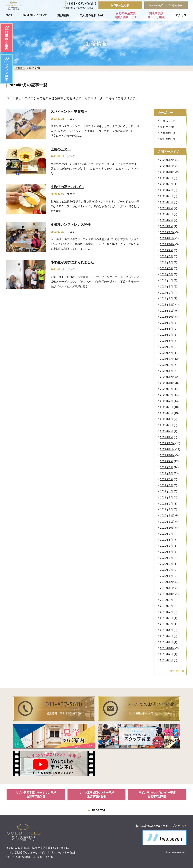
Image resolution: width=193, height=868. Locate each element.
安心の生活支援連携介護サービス (126, 15)
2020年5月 (167, 558)
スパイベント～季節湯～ (69, 112)
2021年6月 (167, 479)
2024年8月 (167, 256)
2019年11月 (167, 588)
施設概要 (63, 15)
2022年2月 (167, 431)
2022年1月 (167, 437)
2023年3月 (167, 359)
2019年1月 (167, 642)
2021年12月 (167, 443)
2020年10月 (167, 528)
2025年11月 (167, 166)
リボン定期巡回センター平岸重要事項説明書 (96, 795)
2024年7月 (167, 262)
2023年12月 (167, 305)
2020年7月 (167, 546)
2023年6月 (167, 341)
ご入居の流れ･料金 (92, 15)
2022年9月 (167, 389)
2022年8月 (167, 395)
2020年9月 (167, 534)
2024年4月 (167, 281)
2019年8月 (167, 606)
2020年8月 (167, 540)
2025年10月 (167, 172)
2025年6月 (167, 196)
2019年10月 (167, 594)
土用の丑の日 (61, 149)
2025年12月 (167, 160)
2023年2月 (167, 365)
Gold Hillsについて (35, 15)
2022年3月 (167, 425)
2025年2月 (167, 220)
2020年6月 (167, 552)
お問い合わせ (120, 5)
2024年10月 (167, 244)
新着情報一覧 (177, 671)
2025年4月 (167, 208)
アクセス (181, 15)
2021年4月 (167, 491)
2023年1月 (167, 371)
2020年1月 (167, 576)
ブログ (71, 119)
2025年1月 (167, 226)
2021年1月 (167, 510)
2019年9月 (167, 600)
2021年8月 (167, 467)
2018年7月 (167, 654)
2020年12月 (167, 516)
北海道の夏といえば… (67, 187)
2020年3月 (167, 564)
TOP (9, 15)
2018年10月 (167, 648)
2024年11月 (167, 238)
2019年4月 (167, 630)
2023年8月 (167, 329)
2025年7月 (167, 190)
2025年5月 (167, 202)
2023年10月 (167, 317)
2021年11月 (167, 449)
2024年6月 (167, 268)
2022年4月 (167, 419)
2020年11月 (167, 522)
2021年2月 (167, 504)
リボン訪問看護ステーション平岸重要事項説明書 (36, 795)
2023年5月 (167, 347)
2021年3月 (167, 498)
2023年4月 (167, 353)
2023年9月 (167, 323)
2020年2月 (167, 570)
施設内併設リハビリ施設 (156, 15)
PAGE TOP (96, 810)
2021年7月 (167, 473)
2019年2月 (167, 636)
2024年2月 (167, 293)
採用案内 (165, 139)
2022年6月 (167, 407)
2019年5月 (167, 624)
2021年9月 (167, 461)
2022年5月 (167, 413)
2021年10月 (167, 455)
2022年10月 (167, 383)
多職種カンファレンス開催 (71, 225)
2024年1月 (167, 299)
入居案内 (165, 133)
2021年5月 (167, 485)
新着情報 (20, 68)
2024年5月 (167, 274)
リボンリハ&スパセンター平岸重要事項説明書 (157, 795)
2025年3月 (167, 214)
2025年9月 (167, 178)
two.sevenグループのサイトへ (166, 5)
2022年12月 (167, 377)
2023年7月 (167, 335)
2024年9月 (167, 250)
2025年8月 (167, 184)
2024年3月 (167, 287)
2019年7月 (167, 612)
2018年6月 (167, 660)
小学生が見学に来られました (72, 262)
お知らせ (165, 121)
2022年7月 (167, 401)
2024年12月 (167, 232)
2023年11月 (167, 311)
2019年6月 (167, 618)
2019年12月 (167, 582)
